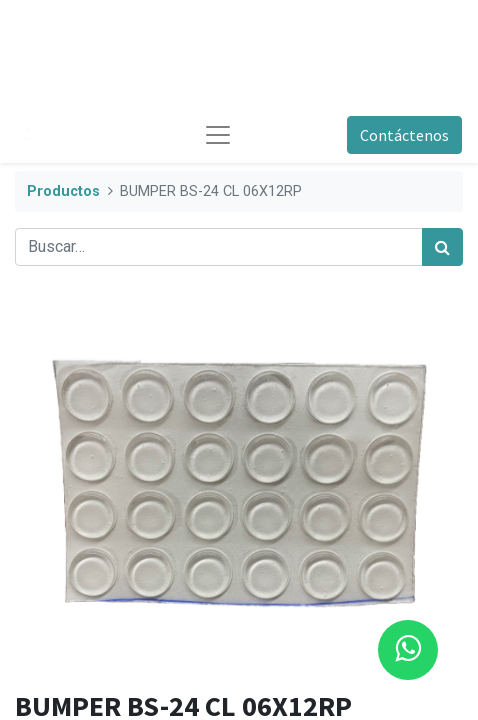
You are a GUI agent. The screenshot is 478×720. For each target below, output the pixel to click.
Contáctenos (404, 135)
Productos (63, 191)
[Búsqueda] (442, 247)
